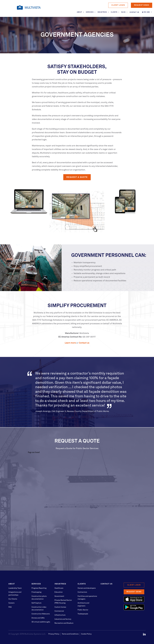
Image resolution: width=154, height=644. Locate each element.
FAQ (10, 607)
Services (90, 12)
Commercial (59, 611)
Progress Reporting (39, 588)
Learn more (70, 343)
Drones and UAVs (38, 618)
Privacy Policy (54, 634)
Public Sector (83, 610)
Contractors (82, 592)
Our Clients (13, 599)
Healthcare (59, 588)
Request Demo (142, 5)
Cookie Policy (86, 634)
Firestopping (36, 592)
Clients (114, 12)
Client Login (118, 5)
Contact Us (134, 12)
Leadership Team (15, 588)
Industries (102, 12)
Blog (124, 12)
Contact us (84, 343)
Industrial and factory (63, 619)
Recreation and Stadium (64, 623)
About (79, 12)
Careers (11, 603)
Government (59, 596)
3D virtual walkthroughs (41, 622)
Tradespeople (83, 614)
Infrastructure (60, 615)
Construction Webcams (41, 614)
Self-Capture (36, 603)
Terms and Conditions (70, 634)
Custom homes (60, 607)
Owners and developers (87, 588)
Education (59, 592)
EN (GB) (146, 12)
